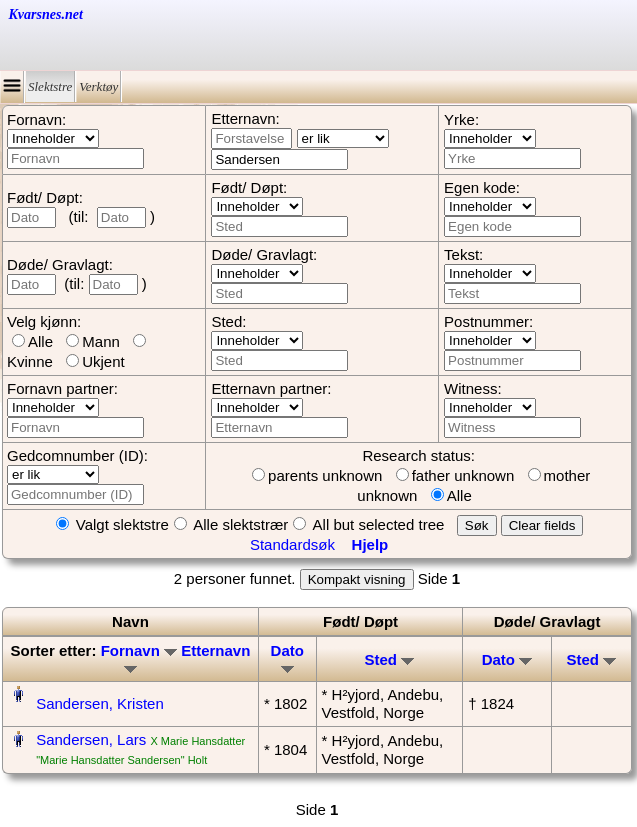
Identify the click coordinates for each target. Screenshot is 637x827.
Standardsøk (292, 544)
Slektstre (50, 86)
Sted (390, 659)
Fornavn (139, 650)
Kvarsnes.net (46, 14)
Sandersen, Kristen (100, 703)
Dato (287, 657)
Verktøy (98, 86)
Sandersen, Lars (91, 739)
